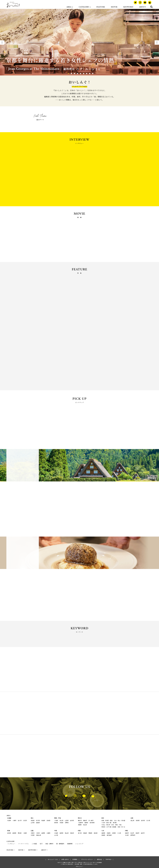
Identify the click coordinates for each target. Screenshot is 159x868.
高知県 (96, 833)
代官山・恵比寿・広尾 (108, 825)
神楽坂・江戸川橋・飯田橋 (109, 827)
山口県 (56, 835)
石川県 (148, 820)
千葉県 (56, 820)
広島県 (56, 833)
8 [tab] (88, 73)
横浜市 (80, 820)
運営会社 (99, 859)
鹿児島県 (109, 835)
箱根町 (86, 823)
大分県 (119, 833)
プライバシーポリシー (87, 859)
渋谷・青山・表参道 (120, 820)
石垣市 (132, 833)
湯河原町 (92, 823)
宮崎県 (103, 835)
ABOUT (142, 7)
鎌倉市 (85, 820)
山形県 (33, 823)
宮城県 (48, 820)
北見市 (25, 820)
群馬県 (56, 823)
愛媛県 (90, 833)
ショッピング (79, 844)
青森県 (33, 820)
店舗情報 (70, 844)
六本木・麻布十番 (106, 823)
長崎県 (109, 833)
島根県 (61, 833)
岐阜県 (9, 833)
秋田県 (43, 820)
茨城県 (61, 823)
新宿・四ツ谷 (121, 827)
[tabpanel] (79, 42)
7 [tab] (85, 73)
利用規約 (75, 859)
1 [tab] (67, 73)
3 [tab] (73, 73)
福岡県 (103, 833)
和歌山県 (39, 835)
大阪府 (38, 833)
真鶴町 (80, 825)
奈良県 (33, 835)
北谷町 (127, 835)
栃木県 (72, 820)
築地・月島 (118, 825)
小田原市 (80, 823)
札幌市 (9, 820)
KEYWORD (128, 7)
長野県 (67, 823)
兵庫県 (48, 833)
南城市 (137, 833)
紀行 (41, 844)
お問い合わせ (65, 859)
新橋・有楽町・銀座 (107, 820)
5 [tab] (79, 73)
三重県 (25, 833)
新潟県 (138, 820)
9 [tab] (91, 73)
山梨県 (67, 820)
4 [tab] (76, 73)
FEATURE (101, 7)
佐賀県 (114, 833)
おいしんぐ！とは (53, 859)
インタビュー (11, 844)
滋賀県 (43, 833)
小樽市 (14, 820)
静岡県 (14, 833)
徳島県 (85, 833)
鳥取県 (72, 833)
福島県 (38, 823)
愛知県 (20, 833)
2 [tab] (70, 73)
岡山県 (67, 833)
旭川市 (20, 820)
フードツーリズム (23, 844)
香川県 (80, 833)
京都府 (33, 833)
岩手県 (38, 820)
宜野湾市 (133, 835)
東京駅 (115, 823)
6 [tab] (82, 73)
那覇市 (127, 833)
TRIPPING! (108, 859)
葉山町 (85, 825)
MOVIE (114, 7)
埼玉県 (61, 820)
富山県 (132, 820)
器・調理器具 (60, 844)
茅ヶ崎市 (91, 820)
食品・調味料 (49, 844)
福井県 (143, 820)
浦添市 (143, 833)
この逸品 (34, 844)
